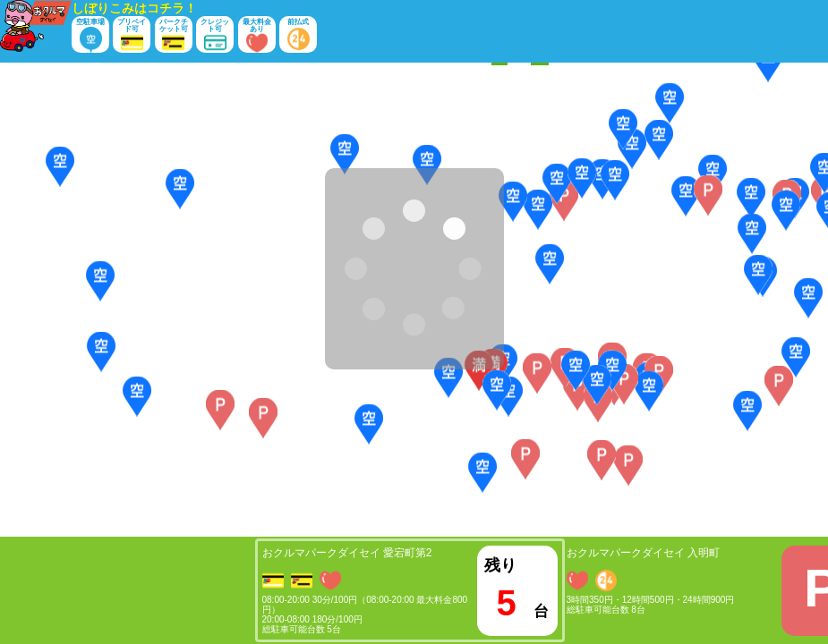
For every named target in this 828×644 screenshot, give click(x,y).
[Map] (414, 300)
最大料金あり (257, 35)
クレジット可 (215, 35)
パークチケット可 (174, 35)
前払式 (299, 35)
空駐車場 (90, 35)
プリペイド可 (132, 35)
